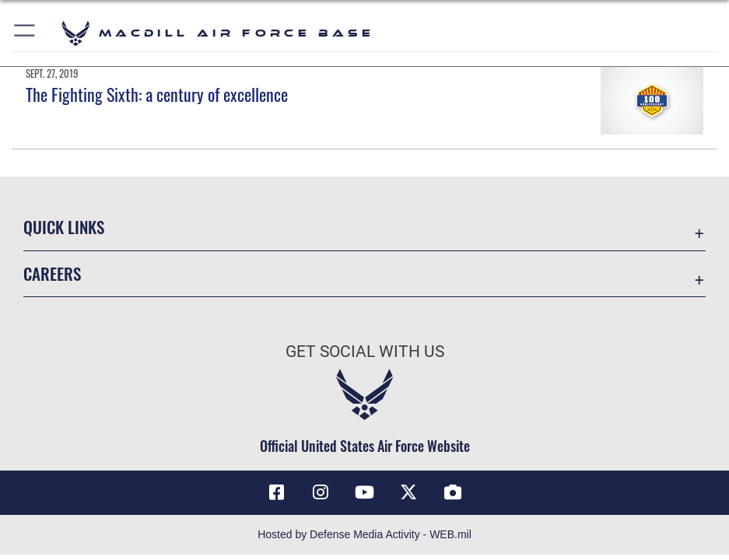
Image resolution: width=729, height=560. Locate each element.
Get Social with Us (365, 351)
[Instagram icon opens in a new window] (321, 492)
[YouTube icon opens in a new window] (365, 492)
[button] (25, 33)
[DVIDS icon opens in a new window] (453, 492)
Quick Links (64, 227)
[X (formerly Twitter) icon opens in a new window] (408, 492)
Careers (52, 273)
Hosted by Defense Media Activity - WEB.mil (364, 534)
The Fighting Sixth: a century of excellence (157, 94)
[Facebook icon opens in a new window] (276, 492)
